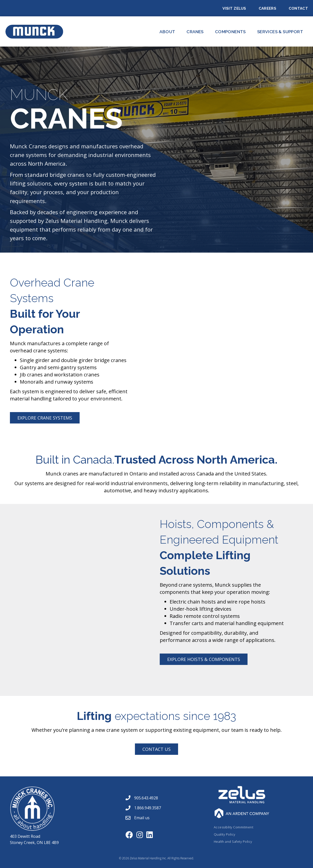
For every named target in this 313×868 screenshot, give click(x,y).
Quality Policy (225, 834)
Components (230, 32)
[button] (45, 418)
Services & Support (280, 32)
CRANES (195, 32)
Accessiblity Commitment (234, 827)
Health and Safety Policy (233, 842)
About (167, 32)
